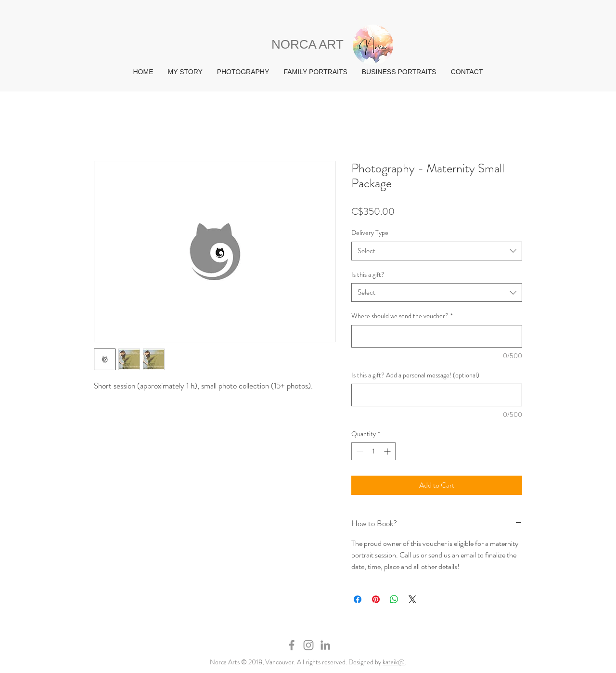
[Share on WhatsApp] (394, 599)
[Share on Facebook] (358, 599)
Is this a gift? (368, 274)
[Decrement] (359, 451)
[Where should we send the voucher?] (437, 336)
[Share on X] (412, 599)
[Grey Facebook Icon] (292, 645)
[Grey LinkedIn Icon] (325, 645)
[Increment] (388, 451)
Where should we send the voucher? (402, 316)
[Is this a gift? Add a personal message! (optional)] (437, 395)
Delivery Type (370, 233)
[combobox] (437, 251)
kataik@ (394, 662)
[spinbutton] (373, 451)
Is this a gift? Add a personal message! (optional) (415, 375)
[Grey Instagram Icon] (308, 645)
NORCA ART (308, 44)
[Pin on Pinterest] (376, 599)
